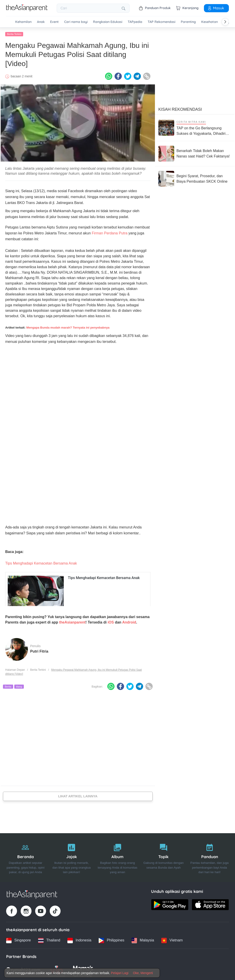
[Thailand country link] (49, 940)
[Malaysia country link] (143, 940)
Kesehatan (209, 22)
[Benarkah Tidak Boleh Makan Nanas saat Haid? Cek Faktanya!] (195, 153)
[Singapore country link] (18, 940)
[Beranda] (26, 857)
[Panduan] (209, 857)
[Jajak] (72, 857)
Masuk (216, 8)
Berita (8, 686)
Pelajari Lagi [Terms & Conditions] (120, 973)
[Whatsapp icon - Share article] (109, 76)
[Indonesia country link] (79, 940)
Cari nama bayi (76, 22)
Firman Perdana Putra (110, 232)
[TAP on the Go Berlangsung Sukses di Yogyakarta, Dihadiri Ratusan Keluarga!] (195, 127)
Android (129, 622)
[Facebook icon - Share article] (118, 76)
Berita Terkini (14, 33)
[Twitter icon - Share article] (128, 76)
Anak (41, 22)
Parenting (188, 22)
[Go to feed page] (27, 10)
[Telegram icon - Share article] (137, 76)
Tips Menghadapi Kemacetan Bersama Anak (41, 563)
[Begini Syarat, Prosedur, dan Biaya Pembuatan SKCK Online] (195, 178)
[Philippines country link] (111, 940)
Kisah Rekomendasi (180, 109)
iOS (111, 622)
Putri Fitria (39, 651)
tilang (19, 686)
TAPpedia (135, 22)
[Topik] (163, 857)
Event (54, 22)
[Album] (118, 857)
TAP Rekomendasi (162, 22)
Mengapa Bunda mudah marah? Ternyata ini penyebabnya (68, 327)
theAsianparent (72, 622)
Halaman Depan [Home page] (15, 669)
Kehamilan (23, 22)
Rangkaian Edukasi (108, 22)
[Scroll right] (225, 22)
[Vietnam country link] (172, 940)
